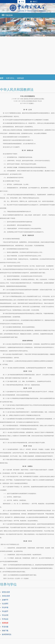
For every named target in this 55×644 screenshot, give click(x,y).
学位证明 (5, 615)
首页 (2, 78)
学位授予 (5, 611)
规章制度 (5, 623)
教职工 (34, 2)
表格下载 (5, 631)
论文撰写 (5, 604)
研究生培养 (6, 592)
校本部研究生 (7, 635)
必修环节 (5, 600)
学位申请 (5, 608)
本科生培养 (6, 596)
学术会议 (5, 619)
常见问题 (5, 627)
